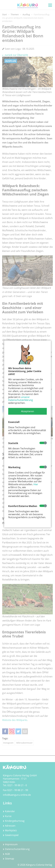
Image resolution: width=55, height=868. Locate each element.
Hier (36, 484)
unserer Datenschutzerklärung (21, 399)
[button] (27, 411)
